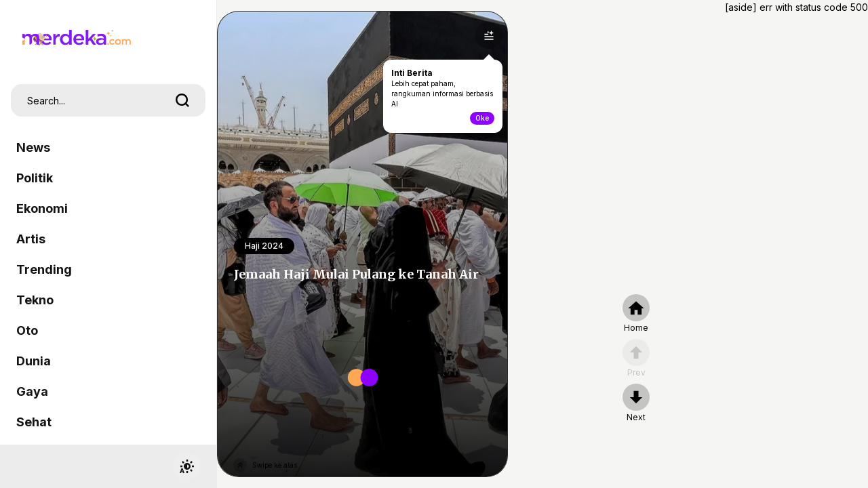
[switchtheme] (186, 466)
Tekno (35, 300)
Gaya (32, 391)
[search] (182, 100)
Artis (31, 239)
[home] (636, 314)
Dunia (34, 361)
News (33, 147)
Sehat (34, 422)
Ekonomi (42, 208)
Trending (44, 269)
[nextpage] (636, 403)
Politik (35, 178)
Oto (27, 330)
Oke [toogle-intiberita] (482, 118)
